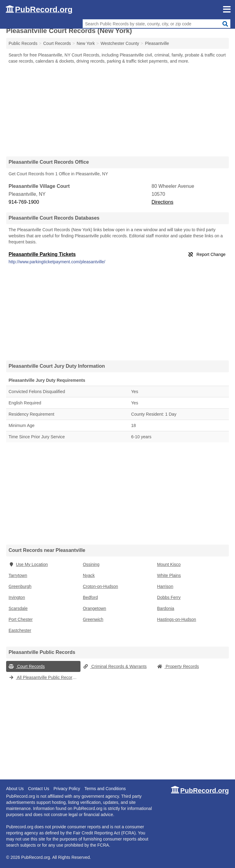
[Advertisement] (117, 110)
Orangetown (95, 608)
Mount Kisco (169, 564)
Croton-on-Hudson (101, 586)
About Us (15, 789)
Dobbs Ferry (169, 597)
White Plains (169, 575)
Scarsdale (18, 608)
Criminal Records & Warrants (115, 666)
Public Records (23, 43)
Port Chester (21, 619)
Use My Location (28, 564)
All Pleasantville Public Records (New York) (45, 677)
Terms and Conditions (105, 789)
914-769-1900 (24, 202)
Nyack (89, 575)
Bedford (90, 597)
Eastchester (20, 630)
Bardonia (166, 608)
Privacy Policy (67, 789)
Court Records (27, 666)
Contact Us (38, 789)
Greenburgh (20, 586)
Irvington (17, 597)
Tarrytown (18, 575)
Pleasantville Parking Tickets (42, 254)
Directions (162, 202)
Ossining (91, 564)
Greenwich (93, 619)
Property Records (178, 666)
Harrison (165, 586)
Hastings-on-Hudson (177, 619)
